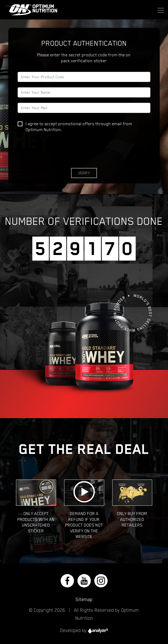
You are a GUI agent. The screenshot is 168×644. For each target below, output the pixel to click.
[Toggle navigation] (159, 10)
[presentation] (58, 152)
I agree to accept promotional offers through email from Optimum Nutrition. (75, 127)
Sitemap (84, 599)
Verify (84, 173)
